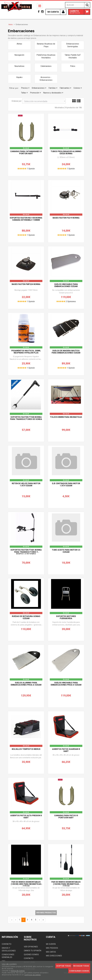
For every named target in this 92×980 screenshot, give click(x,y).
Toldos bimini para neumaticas (66, 417)
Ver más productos (46, 913)
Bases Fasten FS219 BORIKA (66, 218)
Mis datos (51, 952)
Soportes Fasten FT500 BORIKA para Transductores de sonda (26, 418)
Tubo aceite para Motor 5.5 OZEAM (66, 551)
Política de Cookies (18, 971)
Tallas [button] (24, 93)
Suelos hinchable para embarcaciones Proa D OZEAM (66, 684)
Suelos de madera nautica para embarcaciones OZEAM (66, 352)
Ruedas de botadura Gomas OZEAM (26, 617)
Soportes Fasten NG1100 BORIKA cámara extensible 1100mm (26, 219)
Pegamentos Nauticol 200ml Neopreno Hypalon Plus (26, 352)
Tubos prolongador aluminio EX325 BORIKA (66, 153)
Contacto (7, 944)
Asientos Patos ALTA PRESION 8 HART (26, 817)
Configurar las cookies (33, 975)
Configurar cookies (79, 971)
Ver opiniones (31, 947)
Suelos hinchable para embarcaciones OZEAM (66, 285)
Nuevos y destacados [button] (53, 93)
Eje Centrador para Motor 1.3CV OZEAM (66, 485)
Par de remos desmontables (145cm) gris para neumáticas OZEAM (26, 884)
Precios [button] (25, 88)
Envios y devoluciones (9, 949)
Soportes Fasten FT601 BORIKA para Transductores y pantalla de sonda (26, 552)
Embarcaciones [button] (39, 88)
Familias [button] (53, 88)
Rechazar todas (81, 966)
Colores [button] (78, 88)
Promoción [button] (35, 93)
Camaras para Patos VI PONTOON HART (66, 817)
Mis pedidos (52, 948)
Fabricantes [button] (65, 88)
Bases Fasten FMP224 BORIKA (26, 284)
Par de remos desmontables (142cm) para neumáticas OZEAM (66, 884)
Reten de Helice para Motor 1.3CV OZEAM (26, 485)
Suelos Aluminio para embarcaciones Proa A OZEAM (26, 684)
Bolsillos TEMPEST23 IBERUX (26, 749)
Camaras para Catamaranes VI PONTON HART (26, 153)
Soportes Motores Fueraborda (66, 617)
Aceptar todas (64, 966)
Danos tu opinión (33, 951)
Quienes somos (31, 955)
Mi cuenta (51, 944)
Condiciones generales (8, 956)
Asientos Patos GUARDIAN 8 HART (66, 750)
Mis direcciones (54, 956)
